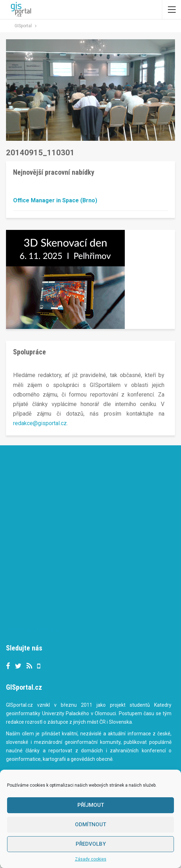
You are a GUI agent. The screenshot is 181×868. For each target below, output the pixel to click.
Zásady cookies (91, 859)
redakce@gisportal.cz (40, 423)
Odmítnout (90, 824)
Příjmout (91, 805)
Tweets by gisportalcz (34, 629)
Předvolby (91, 844)
